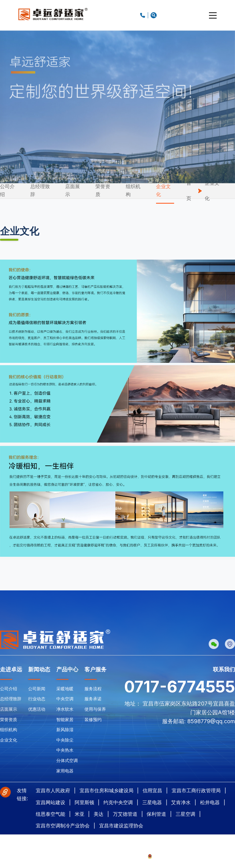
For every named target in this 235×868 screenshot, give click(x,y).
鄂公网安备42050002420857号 (176, 856)
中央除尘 (65, 740)
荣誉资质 (103, 190)
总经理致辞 (40, 190)
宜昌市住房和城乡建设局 (106, 790)
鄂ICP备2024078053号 (126, 856)
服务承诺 (93, 699)
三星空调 (185, 814)
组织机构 (133, 190)
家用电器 (65, 771)
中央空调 (65, 699)
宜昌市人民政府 (53, 790)
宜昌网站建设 (50, 802)
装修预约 (93, 719)
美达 (99, 814)
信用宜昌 (152, 790)
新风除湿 (65, 729)
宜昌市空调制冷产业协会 (63, 826)
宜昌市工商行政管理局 (196, 790)
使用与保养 (95, 709)
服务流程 (93, 689)
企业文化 (163, 190)
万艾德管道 (125, 814)
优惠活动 (37, 709)
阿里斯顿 (84, 802)
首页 (189, 191)
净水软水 (65, 709)
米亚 (80, 814)
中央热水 (65, 750)
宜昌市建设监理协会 (121, 826)
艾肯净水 (181, 802)
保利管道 (156, 814)
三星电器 (152, 802)
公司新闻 (37, 689)
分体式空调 (67, 760)
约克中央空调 (118, 802)
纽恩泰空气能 (50, 814)
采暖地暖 (65, 689)
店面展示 (73, 190)
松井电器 (210, 802)
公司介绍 (7, 190)
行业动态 (37, 699)
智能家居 (65, 719)
